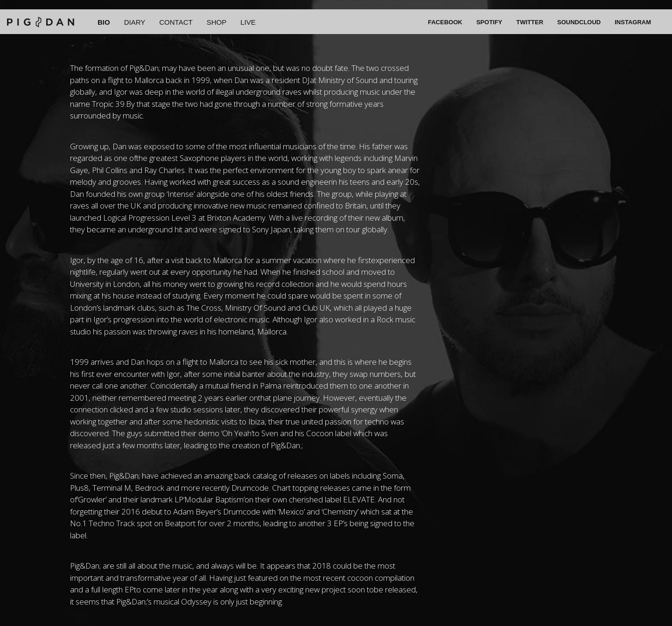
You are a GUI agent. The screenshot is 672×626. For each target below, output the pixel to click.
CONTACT (176, 22)
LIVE (248, 22)
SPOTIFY (490, 22)
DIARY (135, 22)
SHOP (217, 22)
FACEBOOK (445, 22)
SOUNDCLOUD (579, 22)
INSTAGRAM (633, 22)
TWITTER (530, 22)
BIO (104, 22)
